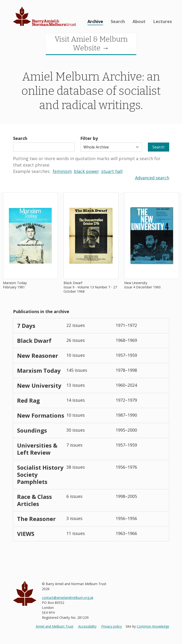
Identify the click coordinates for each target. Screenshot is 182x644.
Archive (95, 21)
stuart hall (112, 171)
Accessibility (87, 626)
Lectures (162, 21)
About (139, 21)
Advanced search (152, 178)
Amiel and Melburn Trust (55, 626)
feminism (62, 171)
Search (118, 21)
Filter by (89, 138)
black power (86, 171)
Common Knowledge (153, 626)
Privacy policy (111, 626)
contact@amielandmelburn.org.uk (68, 598)
